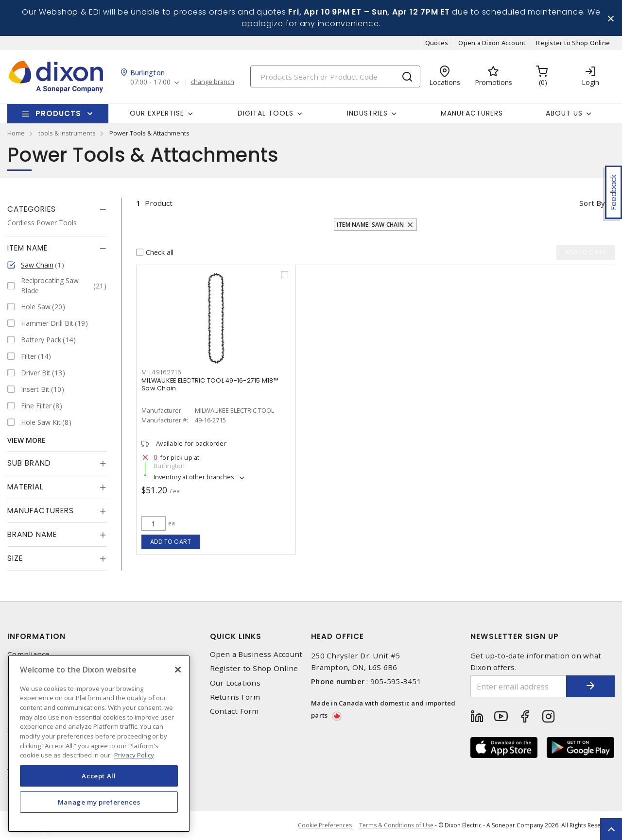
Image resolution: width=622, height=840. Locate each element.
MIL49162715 (161, 372)
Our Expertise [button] (157, 113)
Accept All (99, 776)
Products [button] (58, 113)
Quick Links (236, 636)
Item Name (27, 248)
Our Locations (235, 683)
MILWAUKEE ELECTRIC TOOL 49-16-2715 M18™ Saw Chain (210, 384)
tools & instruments (67, 133)
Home (16, 133)
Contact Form (234, 711)
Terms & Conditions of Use (396, 825)
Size (15, 558)
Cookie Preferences (325, 825)
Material (25, 487)
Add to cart (171, 542)
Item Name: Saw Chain (370, 225)
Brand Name (32, 534)
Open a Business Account (256, 654)
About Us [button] (564, 113)
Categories (32, 209)
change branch (213, 82)
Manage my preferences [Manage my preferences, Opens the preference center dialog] (99, 802)
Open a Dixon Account (492, 43)
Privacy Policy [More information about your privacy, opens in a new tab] (134, 755)
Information (36, 636)
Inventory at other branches (195, 477)
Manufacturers (472, 113)
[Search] (335, 76)
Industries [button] (367, 113)
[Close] (178, 670)
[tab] (57, 209)
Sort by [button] (592, 203)
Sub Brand (29, 463)
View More (26, 440)
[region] (99, 744)
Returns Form (235, 697)
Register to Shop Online (573, 43)
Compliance (29, 654)
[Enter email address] (519, 686)
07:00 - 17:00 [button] (150, 82)
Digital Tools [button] (266, 113)
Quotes (437, 43)
